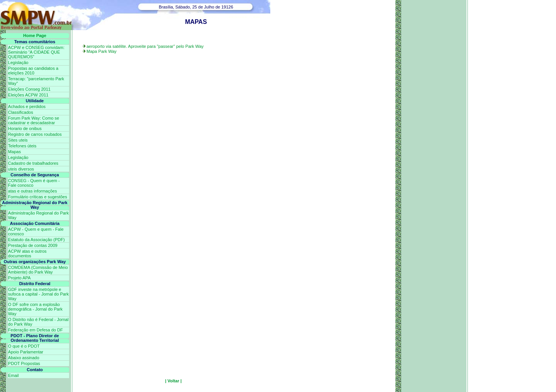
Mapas (14, 152)
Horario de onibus (25, 128)
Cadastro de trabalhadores (33, 163)
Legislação (18, 63)
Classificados (21, 112)
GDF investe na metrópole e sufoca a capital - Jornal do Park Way (38, 294)
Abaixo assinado (24, 358)
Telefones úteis (22, 146)
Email (14, 375)
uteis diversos (21, 169)
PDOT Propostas (24, 363)
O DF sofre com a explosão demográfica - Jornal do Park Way (35, 309)
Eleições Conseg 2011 (29, 89)
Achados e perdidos (27, 106)
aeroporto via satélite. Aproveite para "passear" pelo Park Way (145, 46)
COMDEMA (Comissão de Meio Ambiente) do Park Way (38, 270)
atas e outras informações (33, 191)
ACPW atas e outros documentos (27, 253)
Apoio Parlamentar (26, 352)
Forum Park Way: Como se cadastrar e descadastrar (34, 120)
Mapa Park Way (102, 51)
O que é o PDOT (24, 346)
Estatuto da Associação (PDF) (36, 240)
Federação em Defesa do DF (36, 330)
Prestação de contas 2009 (33, 245)
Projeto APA (19, 278)
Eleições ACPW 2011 (28, 95)
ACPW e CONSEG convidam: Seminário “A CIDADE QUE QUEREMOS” (36, 52)
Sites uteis (18, 140)
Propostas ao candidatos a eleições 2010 (33, 71)
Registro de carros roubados (35, 134)
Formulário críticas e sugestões (38, 197)
